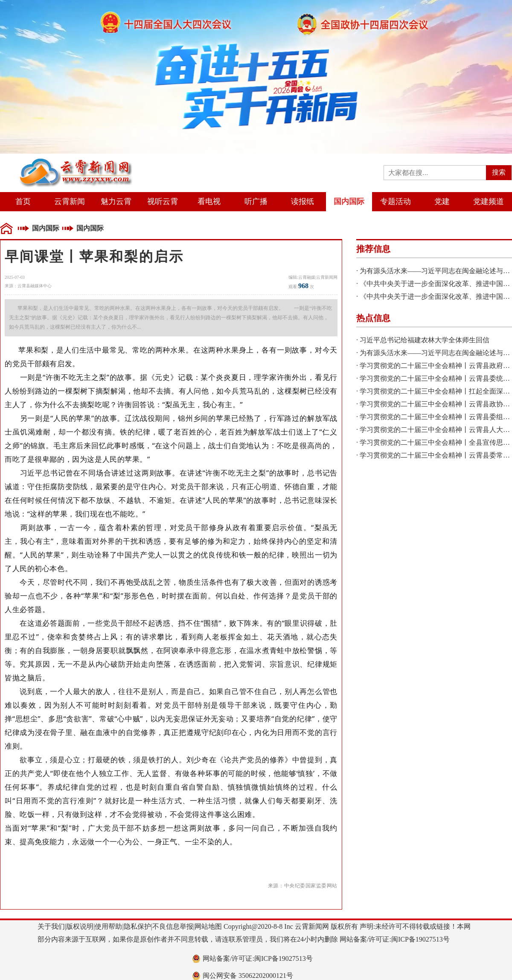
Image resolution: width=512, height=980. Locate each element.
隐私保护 (137, 926)
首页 (23, 201)
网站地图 (208, 926)
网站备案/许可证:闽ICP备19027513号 (258, 958)
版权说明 (80, 926)
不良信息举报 (173, 926)
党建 (442, 201)
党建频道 (489, 201)
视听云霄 (163, 201)
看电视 (209, 201)
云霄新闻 (70, 201)
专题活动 (396, 201)
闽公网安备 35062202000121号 (248, 976)
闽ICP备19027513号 (420, 939)
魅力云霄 (116, 201)
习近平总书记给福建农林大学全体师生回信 (425, 340)
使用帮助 (108, 926)
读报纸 (303, 201)
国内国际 (349, 201)
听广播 (256, 201)
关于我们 (51, 926)
